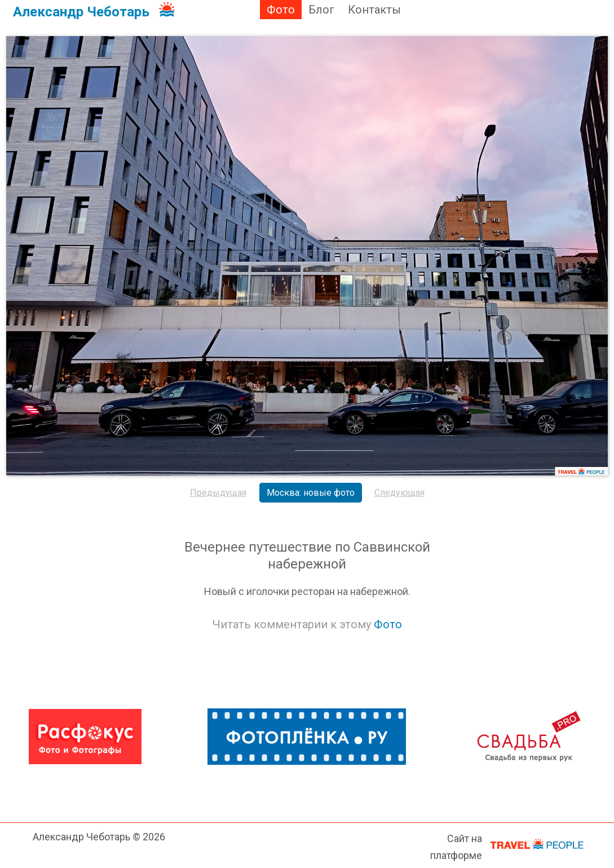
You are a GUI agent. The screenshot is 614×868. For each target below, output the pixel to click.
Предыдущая (218, 493)
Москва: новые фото (311, 493)
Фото (281, 10)
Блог (321, 10)
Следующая (399, 493)
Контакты (374, 10)
